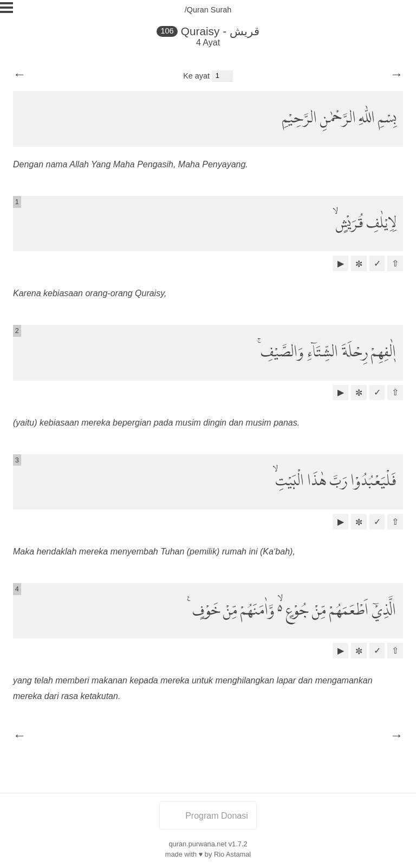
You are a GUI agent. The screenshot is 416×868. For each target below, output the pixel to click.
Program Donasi (208, 816)
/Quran (197, 10)
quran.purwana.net (197, 844)
